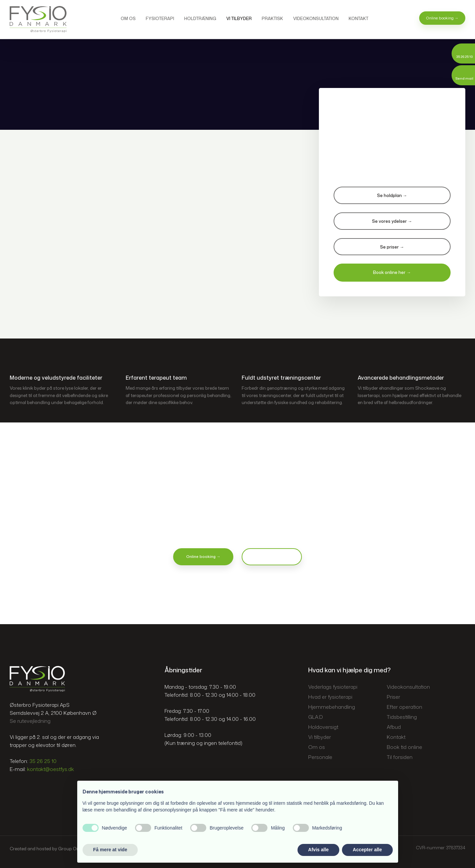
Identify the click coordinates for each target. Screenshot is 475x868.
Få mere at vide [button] (110, 850)
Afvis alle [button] (318, 850)
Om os (128, 18)
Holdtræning (200, 18)
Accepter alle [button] (367, 850)
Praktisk (272, 18)
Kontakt (359, 18)
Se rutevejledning (30, 721)
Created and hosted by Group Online (48, 849)
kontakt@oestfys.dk (50, 769)
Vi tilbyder (239, 18)
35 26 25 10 (43, 761)
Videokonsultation (316, 18)
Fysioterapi (160, 18)
